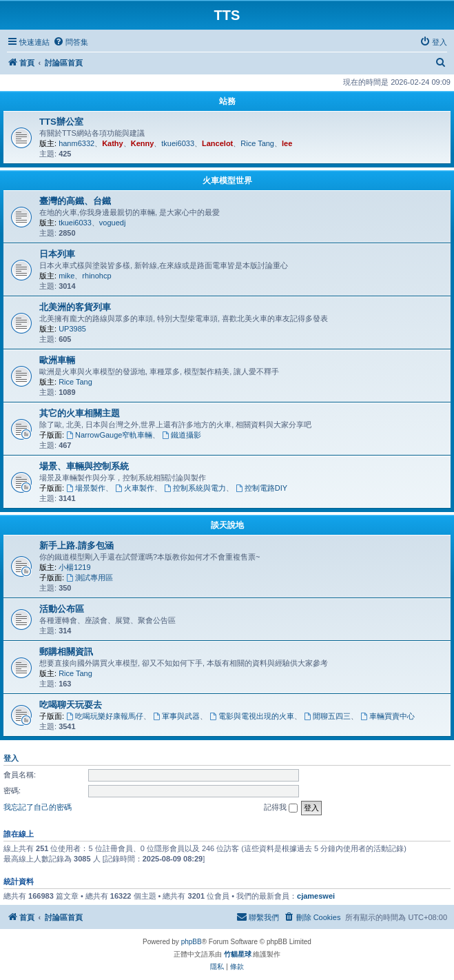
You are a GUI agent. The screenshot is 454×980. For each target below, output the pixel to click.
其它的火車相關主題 (80, 413)
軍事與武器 (176, 716)
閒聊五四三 (327, 716)
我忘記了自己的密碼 (38, 807)
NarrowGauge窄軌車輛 (109, 435)
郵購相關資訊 (66, 652)
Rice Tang (257, 143)
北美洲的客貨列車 (75, 307)
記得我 (281, 808)
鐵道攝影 (182, 435)
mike (66, 276)
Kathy (113, 143)
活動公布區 (62, 609)
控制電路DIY (261, 488)
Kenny (143, 143)
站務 (227, 101)
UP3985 (72, 329)
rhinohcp (96, 276)
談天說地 (227, 525)
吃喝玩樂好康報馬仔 (105, 716)
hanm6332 (76, 143)
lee (287, 143)
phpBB (192, 942)
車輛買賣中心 (388, 716)
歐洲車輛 (57, 360)
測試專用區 (90, 578)
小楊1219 (74, 567)
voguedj (113, 223)
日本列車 (57, 254)
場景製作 (86, 488)
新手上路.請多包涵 (76, 545)
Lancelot (217, 143)
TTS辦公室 (61, 122)
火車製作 (135, 488)
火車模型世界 (227, 181)
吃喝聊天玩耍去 (71, 705)
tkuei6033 (178, 143)
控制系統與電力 (195, 488)
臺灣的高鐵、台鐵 (75, 201)
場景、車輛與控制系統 (84, 466)
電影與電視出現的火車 (252, 716)
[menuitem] (71, 42)
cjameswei (316, 896)
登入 (11, 758)
